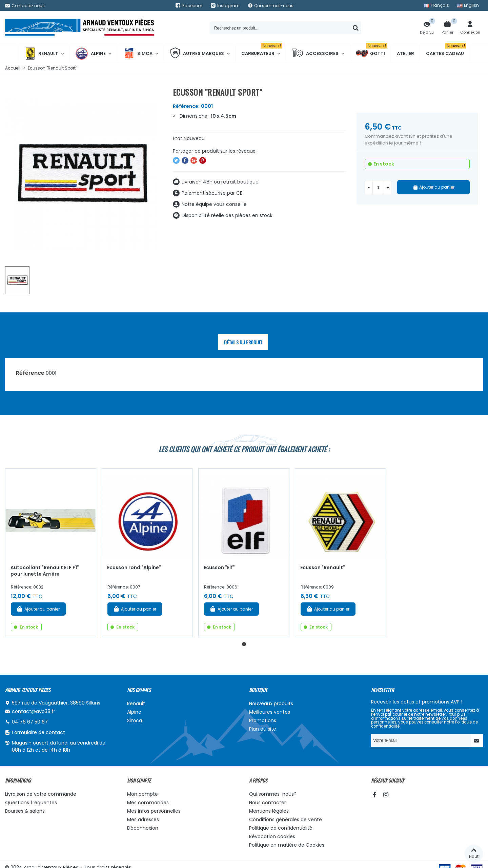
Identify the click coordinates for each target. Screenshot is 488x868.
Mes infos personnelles (154, 811)
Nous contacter (268, 803)
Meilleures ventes (270, 712)
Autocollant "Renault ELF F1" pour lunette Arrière (45, 571)
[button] (244, 644)
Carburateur (262, 51)
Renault (41, 54)
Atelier (405, 53)
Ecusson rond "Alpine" (134, 567)
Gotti (372, 54)
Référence (30, 373)
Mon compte (143, 794)
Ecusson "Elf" (219, 567)
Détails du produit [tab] (243, 342)
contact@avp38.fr (34, 711)
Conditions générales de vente (286, 819)
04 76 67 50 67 (30, 722)
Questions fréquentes (31, 803)
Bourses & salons (25, 811)
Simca (138, 54)
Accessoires (315, 54)
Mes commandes (148, 803)
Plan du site (263, 729)
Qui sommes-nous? (273, 794)
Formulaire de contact (38, 732)
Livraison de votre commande (41, 794)
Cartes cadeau (446, 51)
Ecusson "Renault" (323, 567)
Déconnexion (143, 828)
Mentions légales (269, 811)
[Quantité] (378, 188)
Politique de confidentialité (281, 828)
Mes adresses (143, 819)
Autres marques (197, 54)
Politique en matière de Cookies (287, 845)
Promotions (263, 720)
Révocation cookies (272, 836)
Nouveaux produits (271, 703)
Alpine (91, 54)
